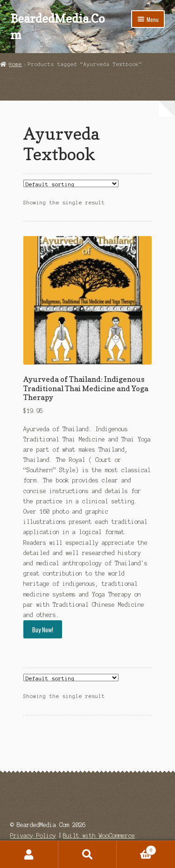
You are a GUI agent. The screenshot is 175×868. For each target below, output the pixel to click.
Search (87, 854)
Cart (136, 849)
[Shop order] (71, 183)
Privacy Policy (33, 836)
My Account (29, 854)
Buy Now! (43, 630)
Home (15, 64)
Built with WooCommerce (99, 836)
